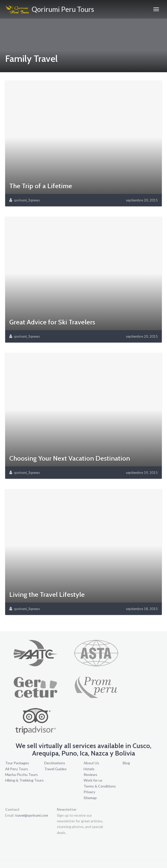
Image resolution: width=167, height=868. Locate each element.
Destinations (55, 763)
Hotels (89, 769)
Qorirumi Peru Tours (50, 10)
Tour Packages (17, 763)
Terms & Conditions (100, 786)
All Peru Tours (17, 769)
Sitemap (90, 798)
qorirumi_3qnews (27, 200)
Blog (126, 763)
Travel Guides (55, 769)
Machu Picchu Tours (21, 774)
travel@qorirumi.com (32, 815)
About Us (91, 763)
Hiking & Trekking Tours (24, 780)
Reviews (90, 774)
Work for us (93, 780)
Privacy (89, 792)
